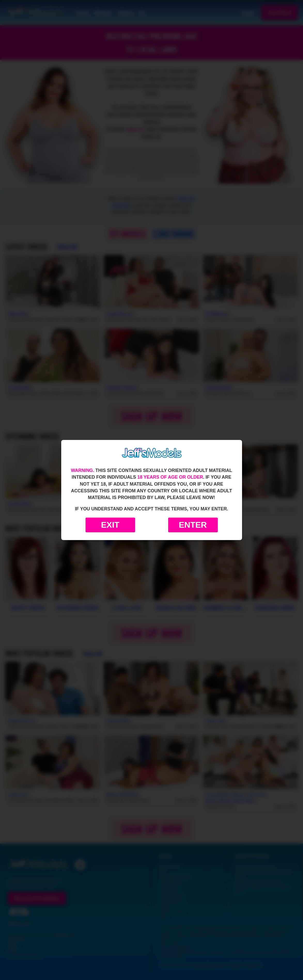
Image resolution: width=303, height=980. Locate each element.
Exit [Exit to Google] (110, 525)
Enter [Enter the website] (193, 525)
